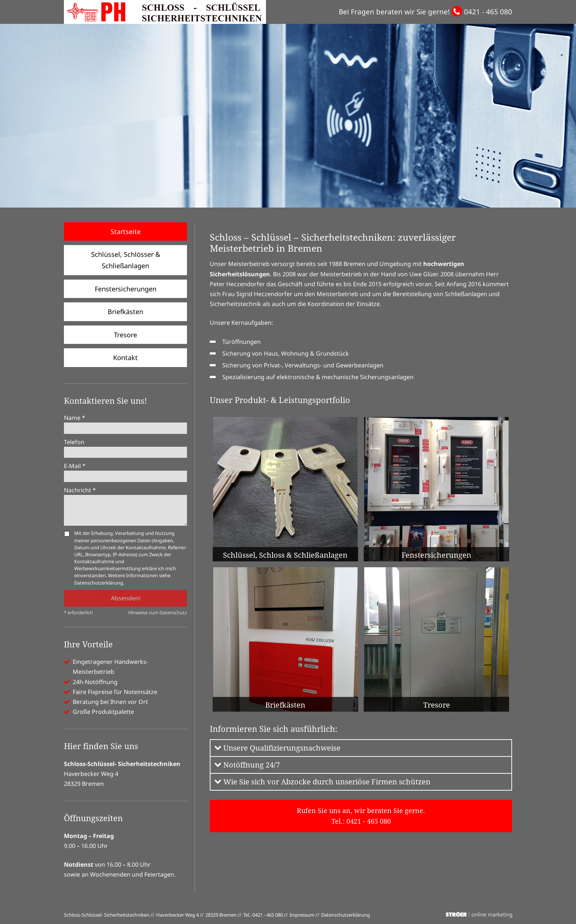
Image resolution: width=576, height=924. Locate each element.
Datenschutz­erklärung (345, 915)
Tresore (125, 335)
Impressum (302, 915)
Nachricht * (80, 490)
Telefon (74, 442)
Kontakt (125, 357)
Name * (75, 418)
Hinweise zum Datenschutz (158, 612)
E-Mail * (75, 466)
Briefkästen (125, 312)
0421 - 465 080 (488, 12)
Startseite (126, 231)
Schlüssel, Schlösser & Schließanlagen (126, 260)
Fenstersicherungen (126, 289)
